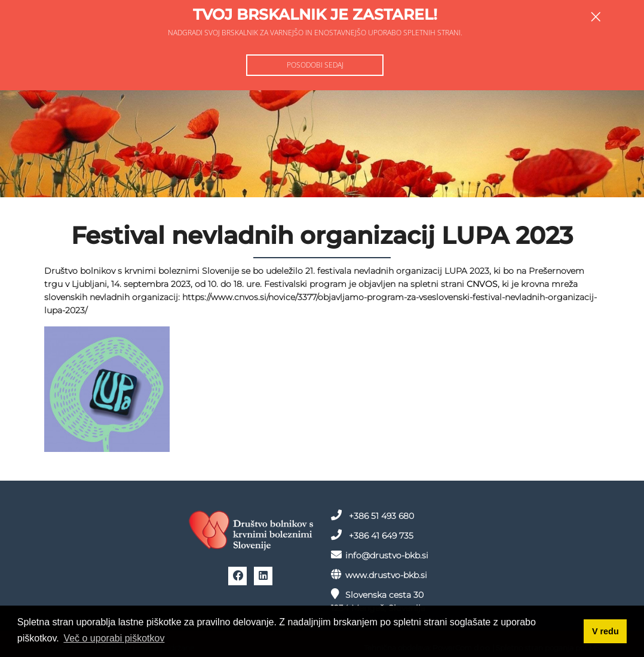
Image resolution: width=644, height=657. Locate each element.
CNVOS (482, 284)
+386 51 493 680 (372, 515)
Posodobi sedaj (315, 65)
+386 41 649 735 (372, 535)
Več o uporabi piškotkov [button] (114, 638)
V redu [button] (605, 631)
